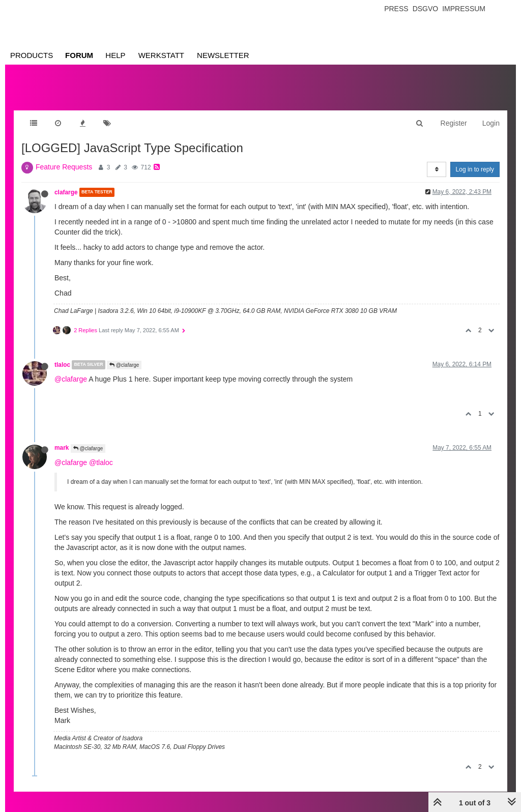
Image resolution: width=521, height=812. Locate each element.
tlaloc (62, 365)
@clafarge (124, 365)
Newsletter (223, 55)
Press (396, 9)
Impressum (464, 9)
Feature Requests (64, 167)
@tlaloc (101, 462)
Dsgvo (426, 9)
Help (115, 55)
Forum (79, 55)
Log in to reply (475, 169)
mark (62, 448)
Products (32, 55)
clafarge (66, 192)
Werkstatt (161, 55)
